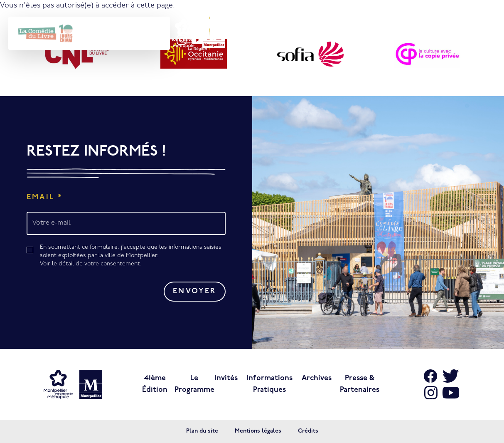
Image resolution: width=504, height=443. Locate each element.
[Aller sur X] (451, 376)
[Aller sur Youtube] (451, 393)
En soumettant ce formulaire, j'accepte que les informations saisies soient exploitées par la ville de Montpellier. (133, 256)
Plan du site (202, 431)
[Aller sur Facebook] (431, 376)
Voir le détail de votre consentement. (91, 264)
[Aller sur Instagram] (431, 393)
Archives (317, 378)
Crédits (308, 431)
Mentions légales (258, 431)
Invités (226, 378)
